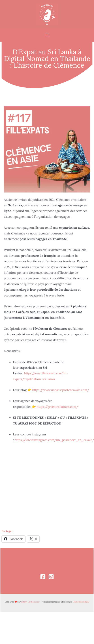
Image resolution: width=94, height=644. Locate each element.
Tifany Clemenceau (30, 602)
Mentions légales (81, 602)
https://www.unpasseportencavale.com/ (61, 390)
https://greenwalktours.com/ (57, 407)
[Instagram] (51, 577)
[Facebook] (43, 577)
